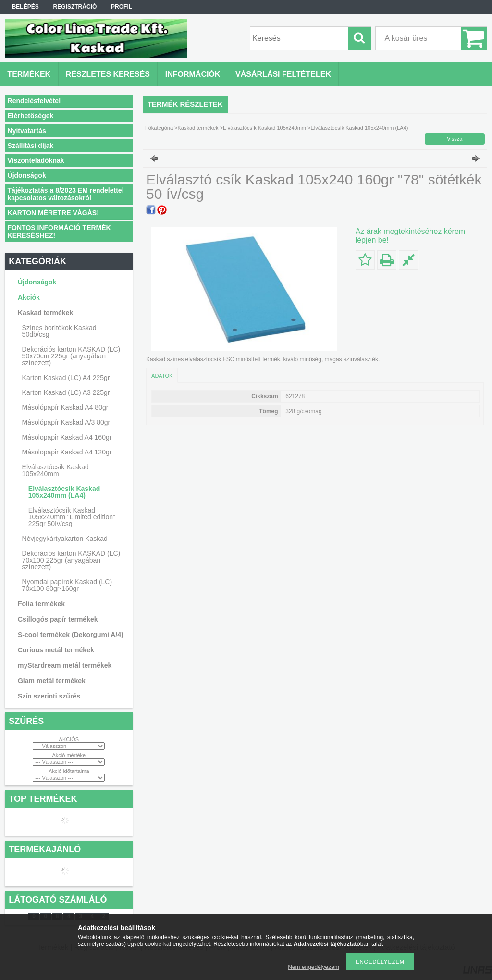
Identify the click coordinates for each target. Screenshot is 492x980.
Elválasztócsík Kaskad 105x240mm (264, 128)
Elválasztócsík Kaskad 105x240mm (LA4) (64, 492)
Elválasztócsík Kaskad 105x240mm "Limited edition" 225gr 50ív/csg (72, 517)
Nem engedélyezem (314, 967)
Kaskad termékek (198, 128)
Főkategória (159, 128)
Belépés (25, 7)
